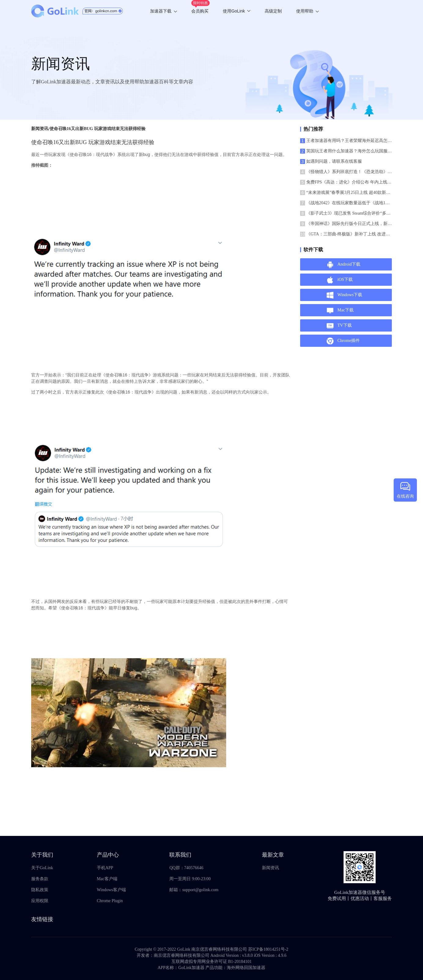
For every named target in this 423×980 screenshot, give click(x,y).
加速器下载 (164, 11)
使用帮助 (307, 11)
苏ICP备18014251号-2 (268, 949)
